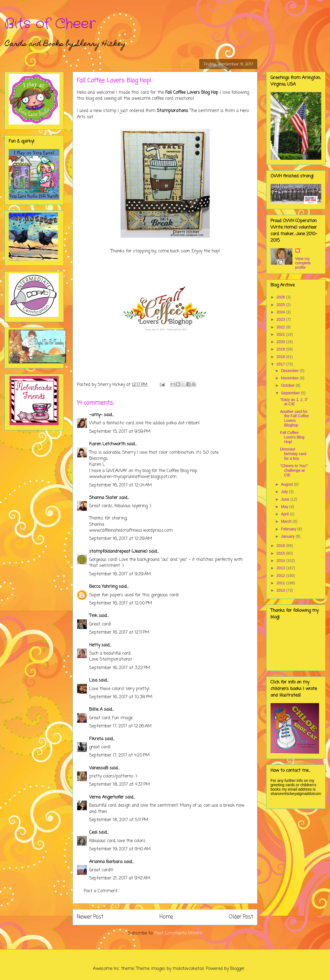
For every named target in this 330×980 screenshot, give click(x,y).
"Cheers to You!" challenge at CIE (294, 470)
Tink (93, 616)
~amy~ (96, 415)
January (288, 536)
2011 (281, 583)
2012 (281, 576)
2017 (281, 364)
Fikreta (96, 739)
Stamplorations (172, 111)
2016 (281, 546)
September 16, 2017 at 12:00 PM (121, 603)
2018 (281, 357)
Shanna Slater (103, 498)
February (289, 529)
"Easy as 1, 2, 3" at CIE (294, 402)
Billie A (96, 710)
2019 (281, 349)
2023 (281, 319)
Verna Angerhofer (106, 797)
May (285, 507)
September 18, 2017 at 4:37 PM (120, 785)
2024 (281, 312)
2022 (281, 327)
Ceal (93, 833)
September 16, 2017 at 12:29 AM (121, 539)
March (287, 521)
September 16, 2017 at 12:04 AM (121, 485)
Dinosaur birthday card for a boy (293, 454)
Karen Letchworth (107, 444)
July (285, 492)
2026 (281, 297)
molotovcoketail (188, 969)
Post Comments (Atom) (178, 933)
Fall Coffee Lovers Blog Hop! (292, 437)
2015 (281, 553)
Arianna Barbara (106, 862)
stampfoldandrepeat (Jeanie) (118, 552)
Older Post (241, 917)
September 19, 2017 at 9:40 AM (120, 849)
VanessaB (99, 768)
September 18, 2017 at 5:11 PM (119, 820)
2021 (281, 334)
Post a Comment (101, 891)
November (290, 378)
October (288, 385)
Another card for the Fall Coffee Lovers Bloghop (295, 418)
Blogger (237, 969)
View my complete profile (303, 263)
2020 (281, 342)
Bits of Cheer (50, 24)
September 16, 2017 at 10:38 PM (121, 697)
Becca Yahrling (103, 587)
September (291, 393)
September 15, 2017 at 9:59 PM (120, 432)
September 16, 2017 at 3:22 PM (120, 668)
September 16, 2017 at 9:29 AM (120, 574)
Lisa (93, 680)
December (290, 371)
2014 (281, 561)
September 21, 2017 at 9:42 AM (120, 878)
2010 (281, 590)
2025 (281, 305)
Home (166, 917)
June (286, 499)
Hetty (95, 645)
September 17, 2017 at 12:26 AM (120, 726)
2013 (281, 568)
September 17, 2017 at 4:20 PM (119, 755)
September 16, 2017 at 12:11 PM (119, 633)
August (287, 484)
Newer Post (90, 917)
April (285, 514)
